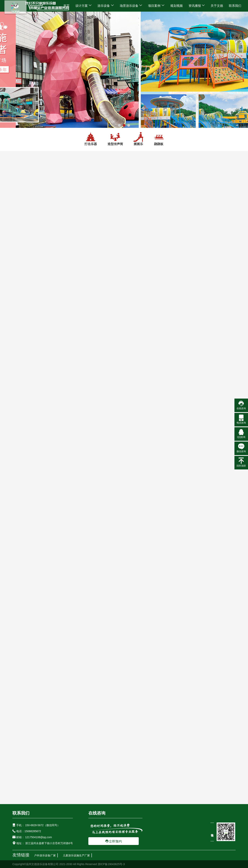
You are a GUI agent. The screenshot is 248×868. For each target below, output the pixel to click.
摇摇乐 (138, 139)
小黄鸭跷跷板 (90, 346)
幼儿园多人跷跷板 (151, 346)
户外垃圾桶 (22, 512)
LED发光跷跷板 (151, 395)
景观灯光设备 (23, 485)
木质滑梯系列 (23, 339)
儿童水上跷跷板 (212, 250)
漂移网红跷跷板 (151, 250)
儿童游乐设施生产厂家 (76, 855)
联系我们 (235, 6)
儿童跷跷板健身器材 (212, 298)
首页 (66, 6)
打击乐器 (91, 139)
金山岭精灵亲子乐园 (124, 633)
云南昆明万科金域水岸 (124, 471)
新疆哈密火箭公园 (178, 552)
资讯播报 (197, 6)
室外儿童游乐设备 (27, 257)
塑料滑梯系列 (23, 330)
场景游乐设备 (131, 6)
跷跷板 (159, 139)
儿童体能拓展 (23, 449)
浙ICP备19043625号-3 (111, 864)
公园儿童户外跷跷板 (151, 298)
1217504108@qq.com (39, 837)
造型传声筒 (115, 139)
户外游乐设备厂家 (45, 855)
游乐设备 (106, 6)
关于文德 (217, 6)
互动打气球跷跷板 (90, 250)
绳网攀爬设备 (23, 430)
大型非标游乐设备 (27, 267)
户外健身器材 (23, 458)
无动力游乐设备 (25, 276)
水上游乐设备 (21, 348)
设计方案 (84, 6)
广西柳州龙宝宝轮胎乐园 (179, 714)
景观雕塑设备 (23, 494)
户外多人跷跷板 (90, 298)
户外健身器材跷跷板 (90, 395)
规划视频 (177, 6)
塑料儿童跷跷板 (212, 395)
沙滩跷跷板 (212, 346)
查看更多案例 (180, 447)
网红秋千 (20, 294)
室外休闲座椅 (23, 521)
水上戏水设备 (23, 367)
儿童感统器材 (23, 467)
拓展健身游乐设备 (24, 421)
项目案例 (156, 6)
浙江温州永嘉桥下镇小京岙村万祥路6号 (49, 843)
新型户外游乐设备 (27, 248)
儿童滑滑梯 (19, 312)
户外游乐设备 (21, 239)
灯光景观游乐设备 (24, 476)
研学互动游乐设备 (24, 376)
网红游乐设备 (21, 285)
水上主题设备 (23, 358)
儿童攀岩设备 (23, 440)
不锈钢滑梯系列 (25, 321)
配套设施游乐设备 (24, 503)
